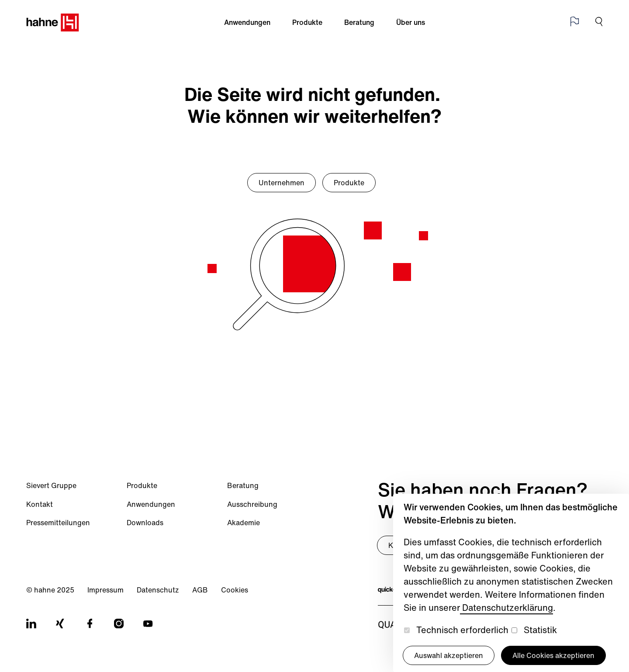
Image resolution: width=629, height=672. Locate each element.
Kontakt (40, 504)
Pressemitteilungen (58, 523)
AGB (200, 590)
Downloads (145, 523)
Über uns (411, 22)
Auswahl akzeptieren (449, 655)
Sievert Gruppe (51, 485)
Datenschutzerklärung (506, 608)
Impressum (105, 590)
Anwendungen (247, 22)
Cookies (235, 590)
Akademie (244, 523)
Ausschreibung (252, 504)
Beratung (359, 22)
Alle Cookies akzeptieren (553, 655)
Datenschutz (158, 590)
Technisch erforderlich (462, 630)
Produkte (307, 22)
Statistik (540, 630)
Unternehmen (282, 183)
